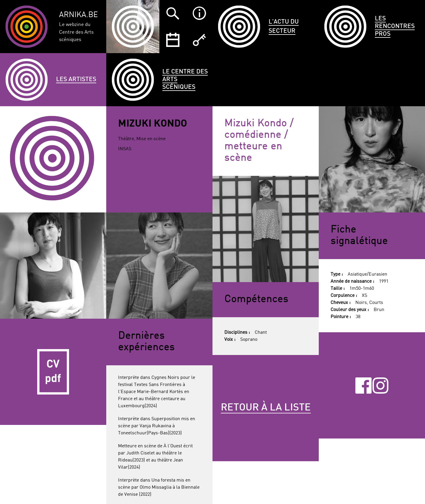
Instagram (381, 385)
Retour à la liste (266, 408)
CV (53, 372)
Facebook (363, 385)
